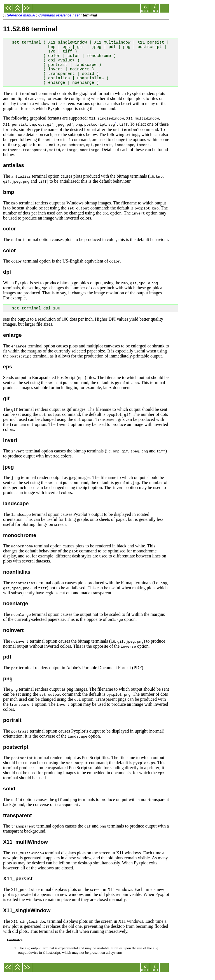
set (77, 15)
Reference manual (20, 15)
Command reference (55, 15)
